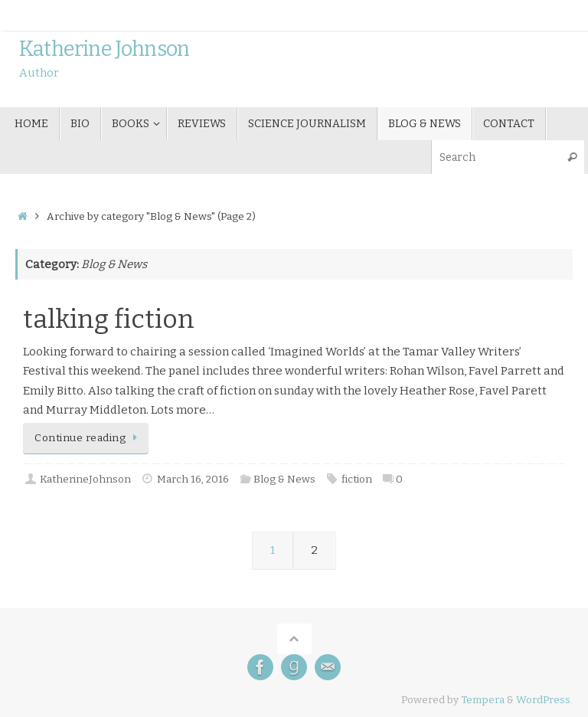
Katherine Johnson (104, 50)
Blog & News (284, 479)
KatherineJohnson (85, 479)
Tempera (483, 700)
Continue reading (88, 438)
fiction (357, 479)
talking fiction (109, 319)
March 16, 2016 (193, 479)
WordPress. (544, 700)
